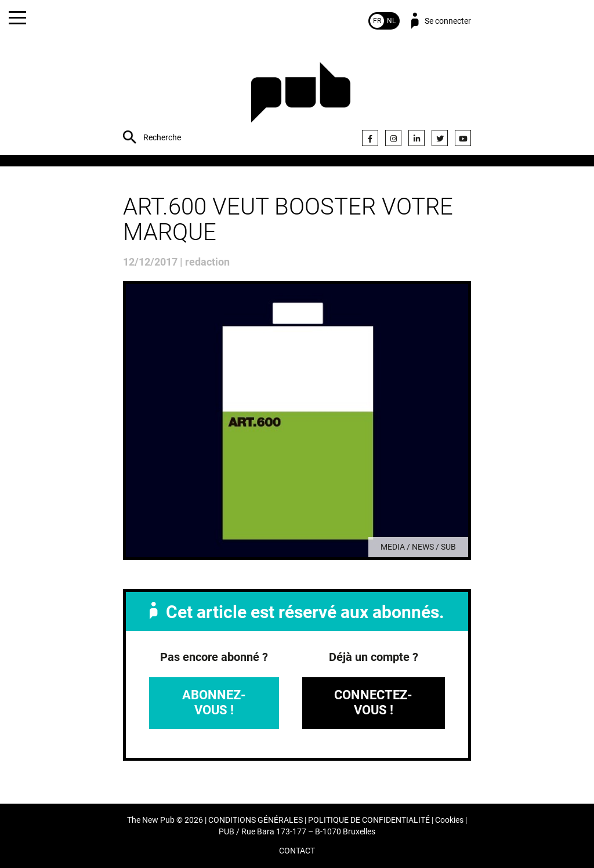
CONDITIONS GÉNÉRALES (256, 820)
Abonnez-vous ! (214, 702)
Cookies (449, 820)
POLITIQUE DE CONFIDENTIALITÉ (369, 820)
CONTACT (297, 851)
